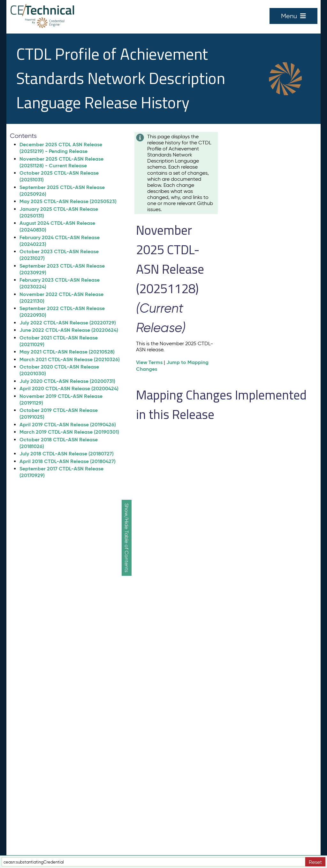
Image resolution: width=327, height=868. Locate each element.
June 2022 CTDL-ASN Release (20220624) (69, 330)
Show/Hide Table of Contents (127, 538)
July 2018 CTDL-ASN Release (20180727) (67, 454)
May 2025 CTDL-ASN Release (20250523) (68, 201)
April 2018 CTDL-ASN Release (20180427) (68, 461)
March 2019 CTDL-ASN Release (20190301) (69, 432)
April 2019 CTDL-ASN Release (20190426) (68, 425)
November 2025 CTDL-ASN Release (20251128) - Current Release (61, 162)
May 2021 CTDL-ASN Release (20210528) (67, 352)
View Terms (149, 362)
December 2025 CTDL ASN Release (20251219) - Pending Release (61, 148)
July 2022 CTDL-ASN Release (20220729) (68, 323)
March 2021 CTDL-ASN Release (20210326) (70, 359)
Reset (315, 862)
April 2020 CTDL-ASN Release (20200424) (69, 388)
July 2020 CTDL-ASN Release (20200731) (67, 381)
